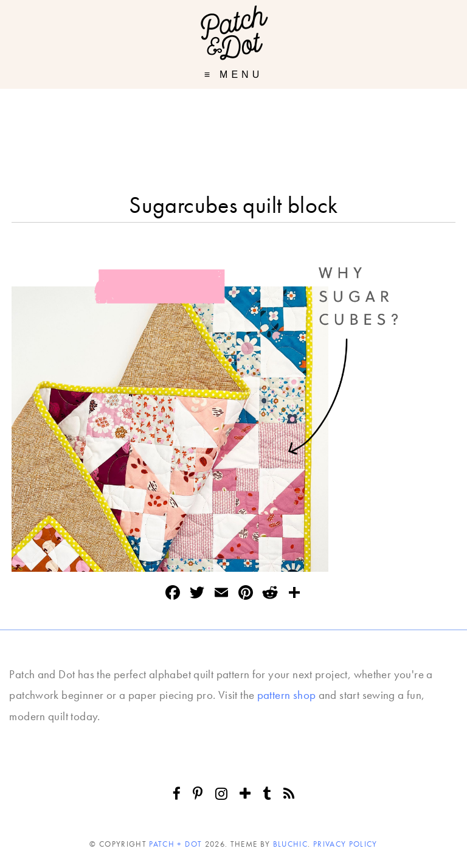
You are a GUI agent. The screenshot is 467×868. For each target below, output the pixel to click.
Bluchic (290, 844)
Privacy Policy (345, 844)
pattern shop (287, 695)
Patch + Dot (175, 844)
